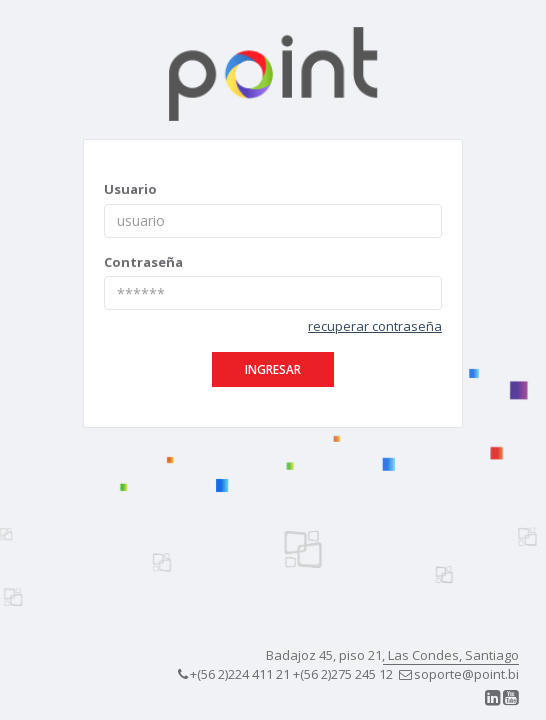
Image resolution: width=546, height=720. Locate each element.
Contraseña (143, 262)
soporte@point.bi (459, 674)
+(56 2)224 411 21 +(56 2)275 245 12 (285, 674)
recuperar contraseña (375, 326)
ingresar (273, 369)
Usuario (130, 189)
